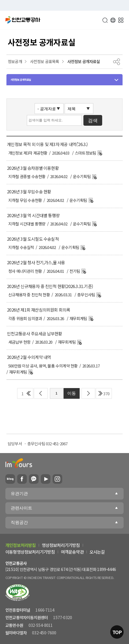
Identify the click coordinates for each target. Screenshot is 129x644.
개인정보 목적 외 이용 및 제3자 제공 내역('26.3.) (47, 144)
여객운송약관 (72, 552)
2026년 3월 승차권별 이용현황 (33, 168)
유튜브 (46, 479)
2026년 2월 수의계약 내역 (29, 357)
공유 (117, 62)
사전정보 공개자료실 (21, 80)
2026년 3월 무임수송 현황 (29, 191)
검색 (105, 20)
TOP (117, 632)
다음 (89, 393)
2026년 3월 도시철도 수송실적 (33, 239)
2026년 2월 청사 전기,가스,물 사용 (36, 262)
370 (106, 394)
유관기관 (19, 494)
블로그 (10, 479)
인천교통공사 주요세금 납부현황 (34, 333)
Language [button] (113, 20)
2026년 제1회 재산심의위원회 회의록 (38, 310)
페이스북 (22, 479)
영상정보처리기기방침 (61, 545)
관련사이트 (21, 508)
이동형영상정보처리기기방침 (30, 552)
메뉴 (121, 20)
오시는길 (97, 552)
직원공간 (19, 522)
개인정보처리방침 (21, 545)
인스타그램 (57, 479)
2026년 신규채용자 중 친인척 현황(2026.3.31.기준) (50, 286)
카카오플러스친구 (34, 479)
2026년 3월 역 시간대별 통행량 (33, 215)
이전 (41, 393)
